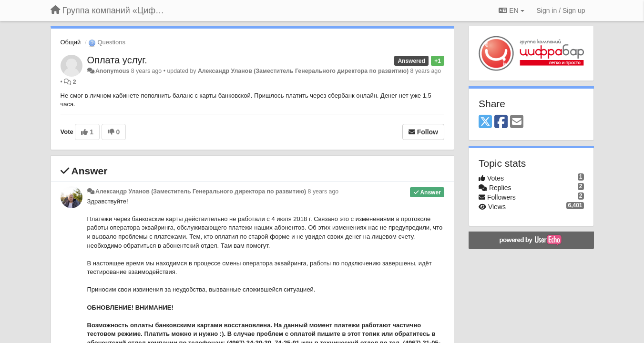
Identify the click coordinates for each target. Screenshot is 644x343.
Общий (71, 42)
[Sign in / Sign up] (561, 10)
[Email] (517, 122)
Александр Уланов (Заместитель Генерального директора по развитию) (303, 71)
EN (511, 10)
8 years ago (323, 192)
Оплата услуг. (117, 60)
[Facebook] (501, 122)
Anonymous (112, 71)
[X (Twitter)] (485, 122)
